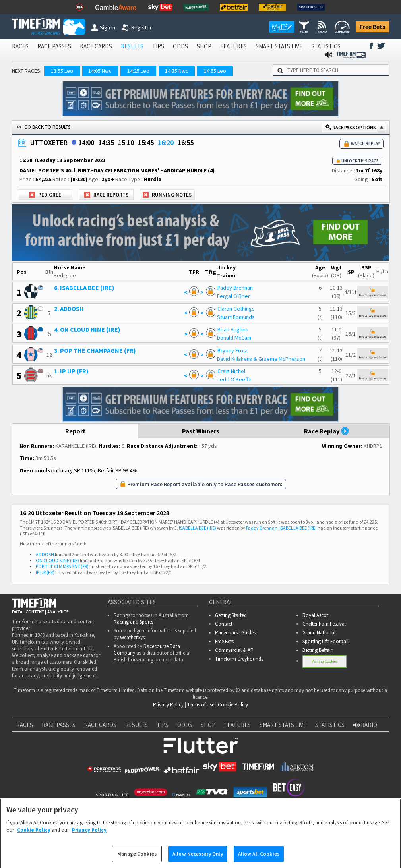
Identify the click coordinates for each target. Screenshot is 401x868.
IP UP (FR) (45, 572)
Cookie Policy (233, 705)
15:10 (126, 142)
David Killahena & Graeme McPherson (261, 359)
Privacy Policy (168, 705)
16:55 (186, 142)
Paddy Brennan (235, 288)
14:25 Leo (138, 71)
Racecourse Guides (235, 633)
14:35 (106, 142)
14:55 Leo (215, 71)
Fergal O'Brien (234, 296)
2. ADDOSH (69, 309)
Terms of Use (201, 705)
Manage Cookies (324, 661)
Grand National (319, 633)
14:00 (86, 142)
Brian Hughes (233, 329)
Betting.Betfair (317, 650)
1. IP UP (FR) (71, 371)
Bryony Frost (233, 350)
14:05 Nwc (100, 71)
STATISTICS (326, 46)
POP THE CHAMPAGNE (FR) (62, 566)
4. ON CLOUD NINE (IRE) (87, 329)
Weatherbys (132, 637)
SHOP (204, 46)
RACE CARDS (96, 46)
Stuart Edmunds (236, 317)
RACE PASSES (54, 46)
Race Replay (327, 431)
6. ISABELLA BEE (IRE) (84, 288)
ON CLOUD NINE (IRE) (57, 560)
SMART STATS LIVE (279, 46)
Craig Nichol (231, 371)
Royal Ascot (315, 615)
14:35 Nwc (177, 71)
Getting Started (231, 615)
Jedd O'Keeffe (234, 379)
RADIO (365, 725)
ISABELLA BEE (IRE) (198, 528)
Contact (224, 624)
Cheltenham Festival (324, 624)
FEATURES (233, 46)
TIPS (158, 46)
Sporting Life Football (325, 641)
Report (75, 431)
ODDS (180, 46)
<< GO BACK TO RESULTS (43, 127)
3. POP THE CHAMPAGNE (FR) (95, 350)
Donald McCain (234, 338)
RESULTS (132, 46)
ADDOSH (45, 554)
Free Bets (372, 27)
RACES (20, 46)
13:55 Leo (62, 71)
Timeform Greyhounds (239, 659)
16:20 (166, 142)
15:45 (146, 142)
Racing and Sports (133, 622)
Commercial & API (235, 650)
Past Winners (201, 431)
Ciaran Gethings (236, 309)
